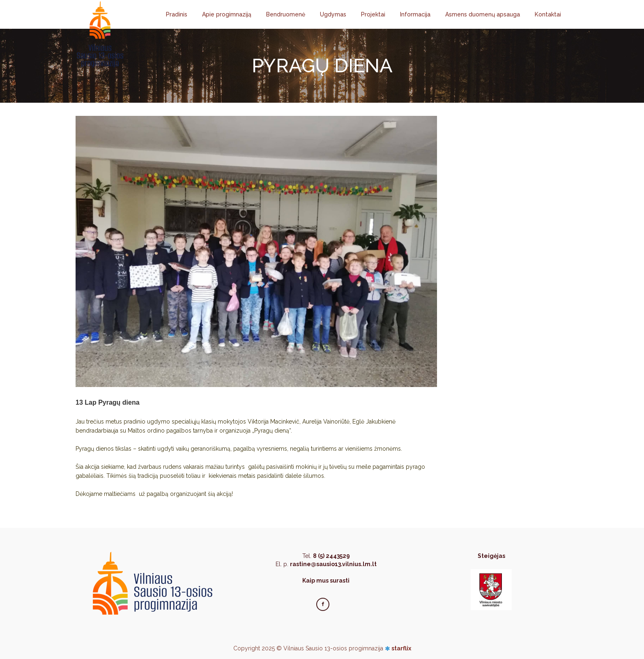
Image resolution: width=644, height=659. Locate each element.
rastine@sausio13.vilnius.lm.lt (333, 564)
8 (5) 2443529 (331, 556)
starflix (401, 648)
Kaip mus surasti (326, 581)
